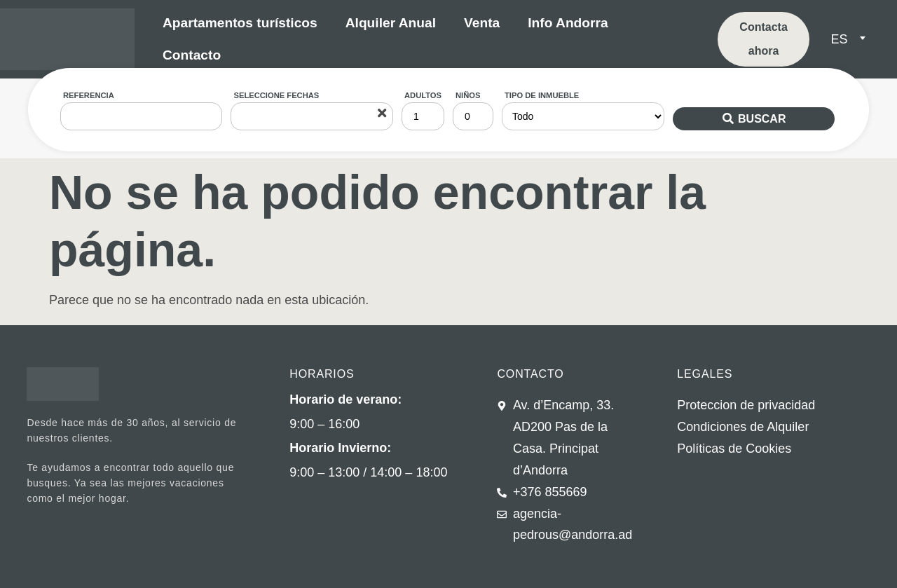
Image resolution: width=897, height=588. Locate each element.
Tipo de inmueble (542, 95)
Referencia (89, 95)
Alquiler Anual (391, 23)
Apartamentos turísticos (240, 23)
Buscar (762, 119)
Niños (468, 95)
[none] (857, 40)
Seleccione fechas (276, 95)
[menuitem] (848, 39)
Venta (482, 23)
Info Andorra (568, 23)
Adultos (423, 95)
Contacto (192, 55)
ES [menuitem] (839, 39)
